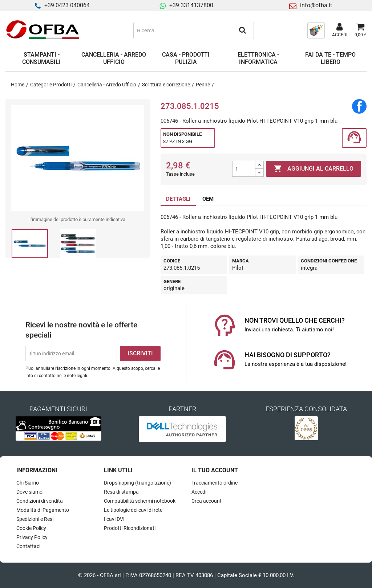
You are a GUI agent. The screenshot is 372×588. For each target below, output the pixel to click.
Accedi (199, 492)
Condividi (359, 106)
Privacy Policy (32, 537)
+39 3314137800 (191, 5)
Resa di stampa (121, 492)
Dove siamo (29, 492)
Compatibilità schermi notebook (140, 501)
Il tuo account (215, 470)
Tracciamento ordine (215, 483)
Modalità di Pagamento (43, 510)
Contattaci (28, 546)
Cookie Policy (31, 528)
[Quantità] (244, 169)
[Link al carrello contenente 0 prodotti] (361, 30)
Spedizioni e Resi (35, 519)
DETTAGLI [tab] (178, 199)
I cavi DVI (114, 519)
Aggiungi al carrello (314, 169)
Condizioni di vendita (40, 501)
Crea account (207, 501)
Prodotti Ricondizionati (130, 528)
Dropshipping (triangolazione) (138, 483)
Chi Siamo (28, 483)
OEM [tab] (208, 199)
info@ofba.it (316, 5)
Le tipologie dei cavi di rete (133, 510)
